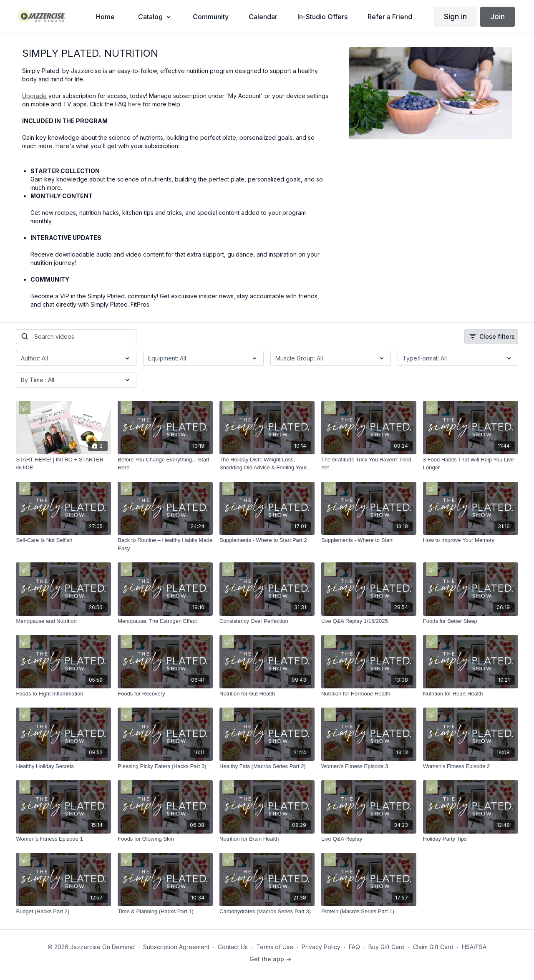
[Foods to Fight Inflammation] (63, 694)
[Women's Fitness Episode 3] (369, 766)
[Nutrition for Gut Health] (267, 694)
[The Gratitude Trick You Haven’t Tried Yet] (369, 464)
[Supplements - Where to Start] (369, 540)
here (135, 104)
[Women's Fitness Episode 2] (471, 766)
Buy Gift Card (387, 947)
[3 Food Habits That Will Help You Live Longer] (471, 464)
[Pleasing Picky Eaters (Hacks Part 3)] (165, 766)
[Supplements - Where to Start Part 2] (267, 540)
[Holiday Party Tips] (471, 839)
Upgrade (34, 96)
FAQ (354, 947)
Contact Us (233, 947)
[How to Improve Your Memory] (471, 540)
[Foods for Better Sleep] (471, 621)
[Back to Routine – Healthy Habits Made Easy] (165, 544)
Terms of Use (275, 947)
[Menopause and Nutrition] (63, 621)
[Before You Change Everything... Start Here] (165, 464)
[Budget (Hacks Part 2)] (63, 912)
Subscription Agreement (176, 947)
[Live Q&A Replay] (369, 839)
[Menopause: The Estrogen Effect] (165, 621)
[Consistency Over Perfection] (267, 621)
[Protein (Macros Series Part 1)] (369, 912)
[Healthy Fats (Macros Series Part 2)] (267, 766)
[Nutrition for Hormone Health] (369, 694)
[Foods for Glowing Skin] (165, 839)
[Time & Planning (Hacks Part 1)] (165, 912)
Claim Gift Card (433, 947)
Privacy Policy (321, 947)
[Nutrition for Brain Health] (267, 839)
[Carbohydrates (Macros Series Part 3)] (267, 912)
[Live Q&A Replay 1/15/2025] (369, 621)
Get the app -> (270, 959)
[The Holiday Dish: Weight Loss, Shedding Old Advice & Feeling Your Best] (267, 464)
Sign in (455, 16)
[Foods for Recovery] (165, 694)
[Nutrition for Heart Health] (471, 694)
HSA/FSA (474, 947)
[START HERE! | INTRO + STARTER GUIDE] (63, 464)
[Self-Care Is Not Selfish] (63, 540)
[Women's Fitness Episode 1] (63, 839)
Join (497, 16)
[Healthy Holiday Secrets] (63, 766)
